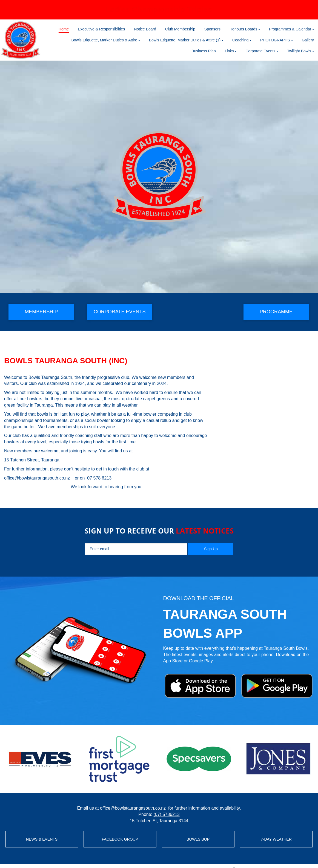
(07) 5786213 (166, 814)
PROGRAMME (276, 312)
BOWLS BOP (198, 839)
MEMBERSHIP (41, 312)
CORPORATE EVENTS (120, 312)
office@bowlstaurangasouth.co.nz (37, 478)
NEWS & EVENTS (42, 839)
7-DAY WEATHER (276, 839)
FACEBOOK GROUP (120, 839)
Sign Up (211, 549)
